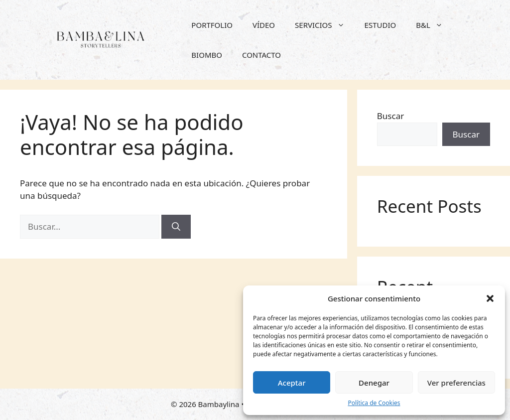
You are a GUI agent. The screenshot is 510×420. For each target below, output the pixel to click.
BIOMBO (207, 55)
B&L (434, 25)
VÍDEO (264, 25)
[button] (490, 298)
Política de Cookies (374, 403)
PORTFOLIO (212, 25)
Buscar (390, 116)
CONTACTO (261, 55)
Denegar (374, 383)
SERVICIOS (325, 25)
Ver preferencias (456, 383)
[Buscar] (176, 227)
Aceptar (292, 383)
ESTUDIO (381, 25)
